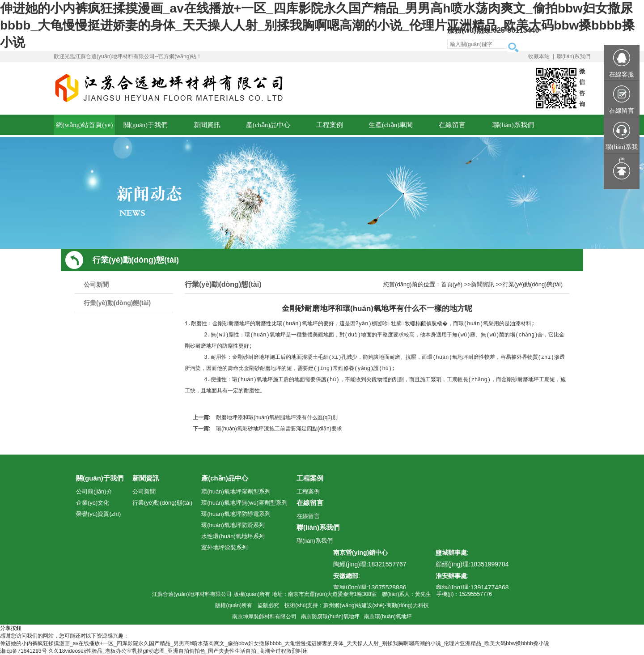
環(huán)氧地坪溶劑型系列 (236, 491)
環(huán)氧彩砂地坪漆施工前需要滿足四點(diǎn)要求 (279, 429)
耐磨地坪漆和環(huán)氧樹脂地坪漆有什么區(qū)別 (277, 417)
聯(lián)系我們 (574, 56)
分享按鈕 (11, 628)
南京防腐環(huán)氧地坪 (330, 617)
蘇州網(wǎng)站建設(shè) (354, 605)
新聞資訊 (483, 284)
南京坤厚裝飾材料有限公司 (264, 617)
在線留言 (310, 503)
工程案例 (310, 478)
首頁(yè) (452, 284)
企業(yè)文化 (93, 503)
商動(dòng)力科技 (408, 605)
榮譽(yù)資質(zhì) (98, 514)
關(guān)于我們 (100, 478)
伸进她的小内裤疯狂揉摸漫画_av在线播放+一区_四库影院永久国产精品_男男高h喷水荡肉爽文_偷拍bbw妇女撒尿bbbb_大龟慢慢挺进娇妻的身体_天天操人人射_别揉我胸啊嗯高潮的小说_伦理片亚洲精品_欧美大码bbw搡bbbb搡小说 (317, 25)
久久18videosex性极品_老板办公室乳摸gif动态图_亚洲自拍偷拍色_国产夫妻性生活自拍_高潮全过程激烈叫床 (178, 651)
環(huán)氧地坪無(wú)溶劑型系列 (244, 503)
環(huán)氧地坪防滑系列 (233, 525)
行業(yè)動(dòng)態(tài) (117, 303)
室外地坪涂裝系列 (225, 547)
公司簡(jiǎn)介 (94, 491)
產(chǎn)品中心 (225, 478)
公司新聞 (96, 285)
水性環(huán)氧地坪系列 (233, 536)
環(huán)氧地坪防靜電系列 (236, 514)
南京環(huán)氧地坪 (388, 617)
